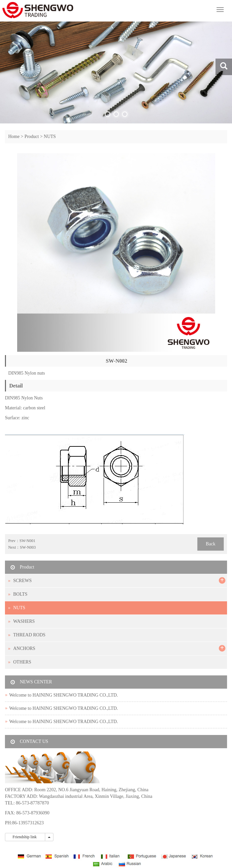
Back (211, 544)
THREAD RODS (29, 635)
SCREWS (22, 581)
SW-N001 (27, 541)
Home (14, 137)
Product (32, 137)
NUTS (50, 137)
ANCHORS (24, 648)
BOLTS (20, 594)
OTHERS (22, 662)
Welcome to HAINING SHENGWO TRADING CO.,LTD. (64, 695)
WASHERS (24, 621)
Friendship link (25, 837)
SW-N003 (28, 547)
